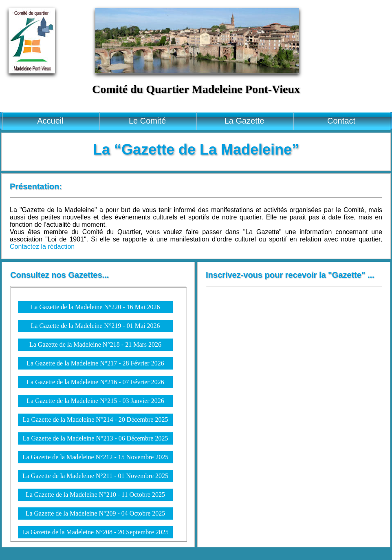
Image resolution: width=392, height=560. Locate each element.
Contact (341, 121)
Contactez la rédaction (42, 247)
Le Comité (147, 121)
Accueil (50, 121)
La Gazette (244, 121)
